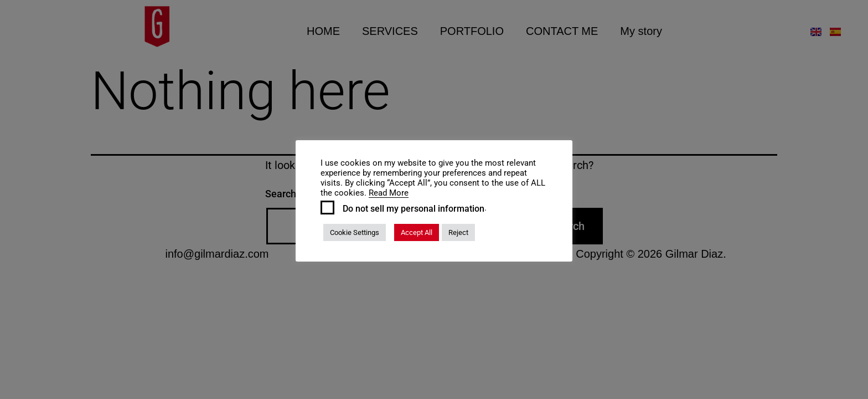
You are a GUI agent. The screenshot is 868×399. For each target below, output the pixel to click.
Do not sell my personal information (414, 209)
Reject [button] (458, 232)
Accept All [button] (417, 232)
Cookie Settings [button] (355, 232)
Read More (389, 193)
